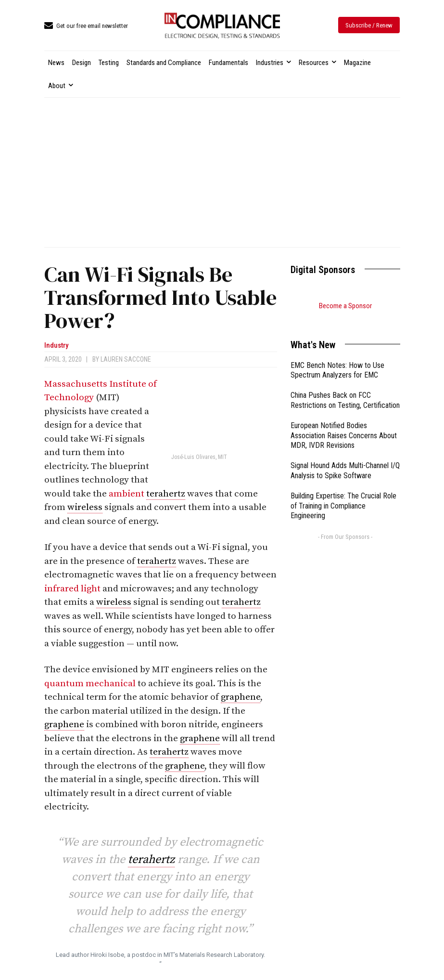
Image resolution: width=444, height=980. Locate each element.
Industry (56, 346)
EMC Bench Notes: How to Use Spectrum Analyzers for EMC (337, 358)
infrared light (73, 589)
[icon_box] (86, 26)
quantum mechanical (91, 684)
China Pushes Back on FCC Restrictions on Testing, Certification (345, 388)
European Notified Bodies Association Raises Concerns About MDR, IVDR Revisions (344, 424)
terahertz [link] (166, 494)
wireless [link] (85, 507)
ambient (127, 494)
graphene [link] (241, 697)
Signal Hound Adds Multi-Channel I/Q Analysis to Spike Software (345, 458)
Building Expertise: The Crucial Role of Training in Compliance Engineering (343, 494)
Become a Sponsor (345, 306)
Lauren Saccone (126, 359)
